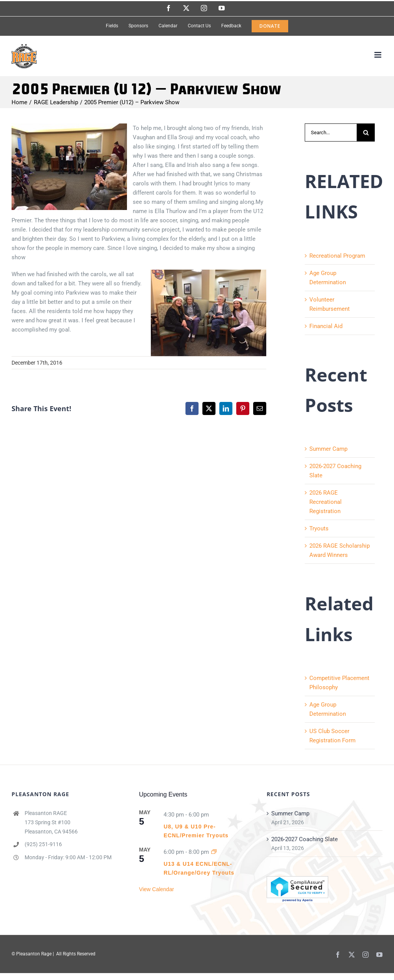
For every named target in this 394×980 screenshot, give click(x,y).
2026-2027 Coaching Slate (305, 839)
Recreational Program (337, 256)
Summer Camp (328, 449)
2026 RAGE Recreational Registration (326, 502)
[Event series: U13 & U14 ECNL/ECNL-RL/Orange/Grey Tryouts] (214, 852)
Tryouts (319, 528)
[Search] (366, 132)
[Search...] (331, 132)
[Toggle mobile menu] (378, 55)
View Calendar (156, 889)
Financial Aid (326, 326)
